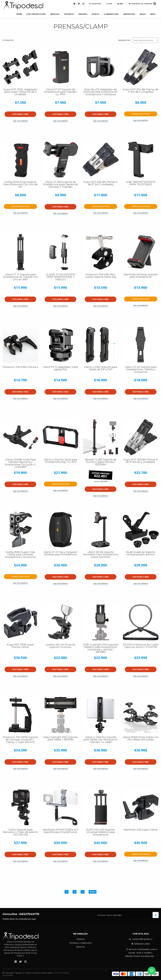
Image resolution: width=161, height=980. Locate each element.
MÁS (153, 14)
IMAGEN (83, 14)
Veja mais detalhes (20, 121)
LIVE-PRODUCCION (36, 14)
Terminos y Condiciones (80, 943)
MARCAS (55, 14)
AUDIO (96, 14)
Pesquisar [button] (95, 4)
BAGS (143, 14)
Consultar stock (141, 114)
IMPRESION (129, 14)
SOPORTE (69, 14)
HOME (19, 14)
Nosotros (80, 947)
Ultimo (93, 892)
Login (109, 4)
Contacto (80, 939)
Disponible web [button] (20, 114)
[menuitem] (75, 4)
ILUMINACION (111, 14)
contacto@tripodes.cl (141, 939)
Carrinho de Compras (142, 4)
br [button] (120, 4)
